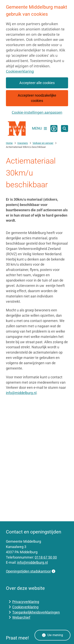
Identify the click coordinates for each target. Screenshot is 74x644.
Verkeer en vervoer (43, 143)
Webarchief (21, 617)
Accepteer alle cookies (37, 83)
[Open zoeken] (65, 129)
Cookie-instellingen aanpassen (37, 112)
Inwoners (23, 143)
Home (9, 143)
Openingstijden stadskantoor (31, 571)
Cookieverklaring (20, 71)
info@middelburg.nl (21, 393)
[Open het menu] (39, 129)
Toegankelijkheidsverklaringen (36, 612)
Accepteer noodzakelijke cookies (37, 98)
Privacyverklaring (26, 602)
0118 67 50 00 (46, 557)
